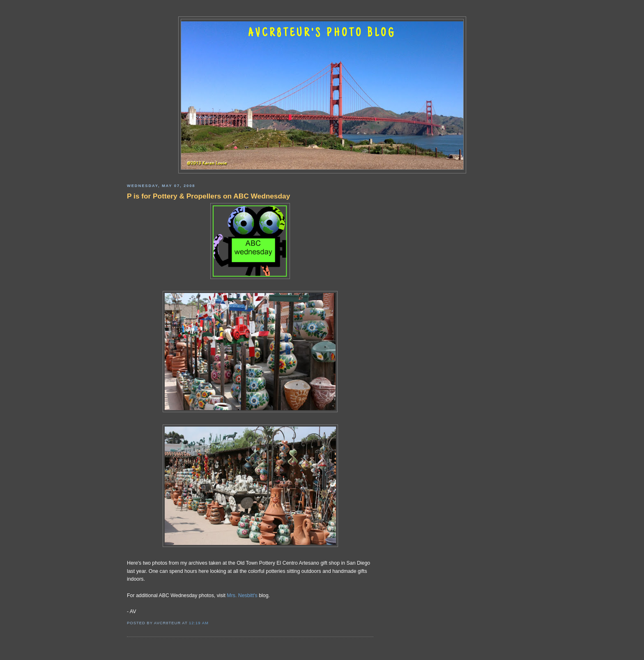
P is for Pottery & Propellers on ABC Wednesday (208, 196)
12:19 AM (199, 623)
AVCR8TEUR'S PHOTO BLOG (322, 34)
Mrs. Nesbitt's (242, 595)
